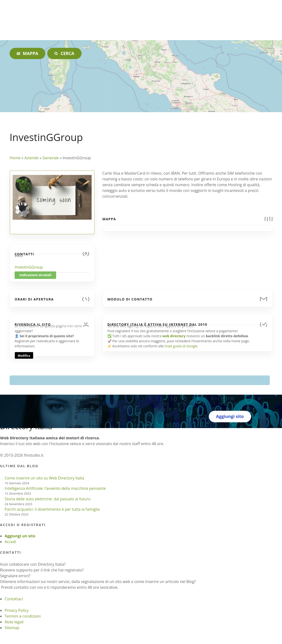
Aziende (31, 158)
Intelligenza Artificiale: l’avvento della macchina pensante (55, 488)
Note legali (14, 622)
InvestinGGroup (29, 267)
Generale (51, 158)
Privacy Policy (17, 610)
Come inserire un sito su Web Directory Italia (44, 478)
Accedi (10, 542)
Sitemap (12, 628)
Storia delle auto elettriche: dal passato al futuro (47, 499)
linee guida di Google (181, 346)
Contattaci (14, 599)
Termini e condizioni (23, 616)
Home (15, 158)
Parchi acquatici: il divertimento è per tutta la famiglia (52, 509)
